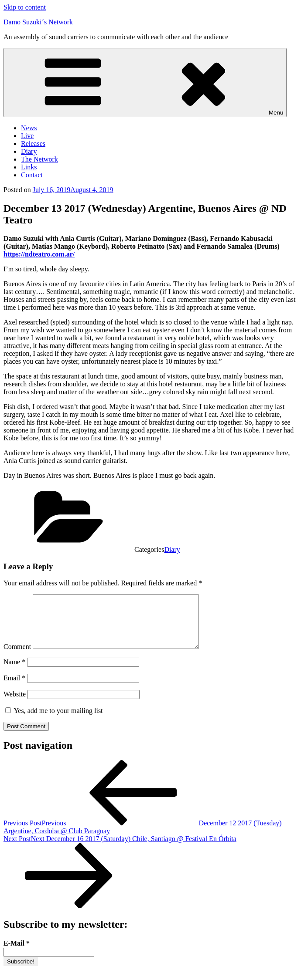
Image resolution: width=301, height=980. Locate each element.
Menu (145, 83)
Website (15, 705)
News (29, 128)
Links (29, 167)
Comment (17, 657)
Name (14, 672)
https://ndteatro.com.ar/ (39, 254)
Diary (29, 151)
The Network (39, 159)
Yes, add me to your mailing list (54, 721)
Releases (33, 144)
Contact (32, 175)
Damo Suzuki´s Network (38, 22)
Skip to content (25, 7)
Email (14, 688)
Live (27, 136)
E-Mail (17, 954)
